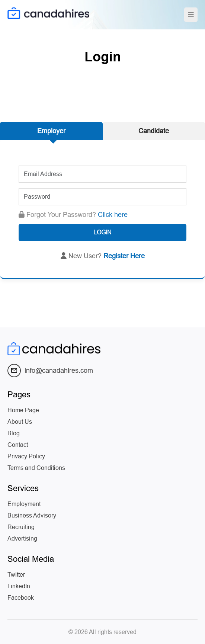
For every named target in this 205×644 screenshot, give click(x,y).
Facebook (21, 598)
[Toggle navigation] (191, 15)
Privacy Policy (26, 456)
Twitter (16, 575)
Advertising (22, 539)
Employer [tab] (51, 131)
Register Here (124, 256)
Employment (24, 504)
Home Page (23, 410)
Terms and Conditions (36, 468)
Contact (18, 445)
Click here (113, 215)
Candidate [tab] (154, 131)
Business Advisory (32, 515)
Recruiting (21, 527)
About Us (20, 422)
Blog (14, 433)
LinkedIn (19, 586)
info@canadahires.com (50, 371)
